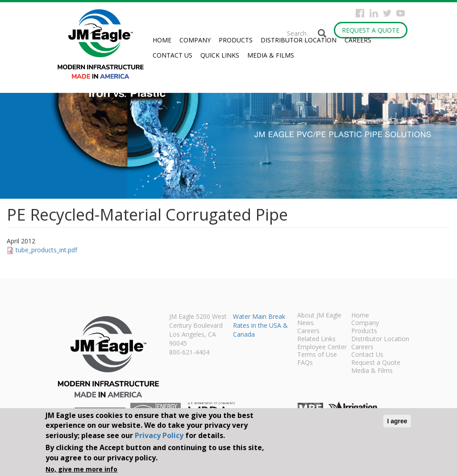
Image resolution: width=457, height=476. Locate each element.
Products (236, 40)
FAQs (305, 363)
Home (162, 40)
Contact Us (172, 55)
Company (195, 40)
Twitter (387, 13)
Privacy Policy (159, 435)
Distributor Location (299, 40)
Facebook (360, 13)
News (305, 323)
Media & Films (271, 55)
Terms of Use (317, 355)
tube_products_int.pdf (46, 250)
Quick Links (220, 55)
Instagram (374, 13)
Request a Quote (371, 30)
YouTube (401, 13)
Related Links (316, 339)
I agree (397, 421)
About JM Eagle (319, 316)
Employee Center (322, 347)
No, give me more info (81, 469)
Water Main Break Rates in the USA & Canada (260, 325)
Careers (358, 40)
